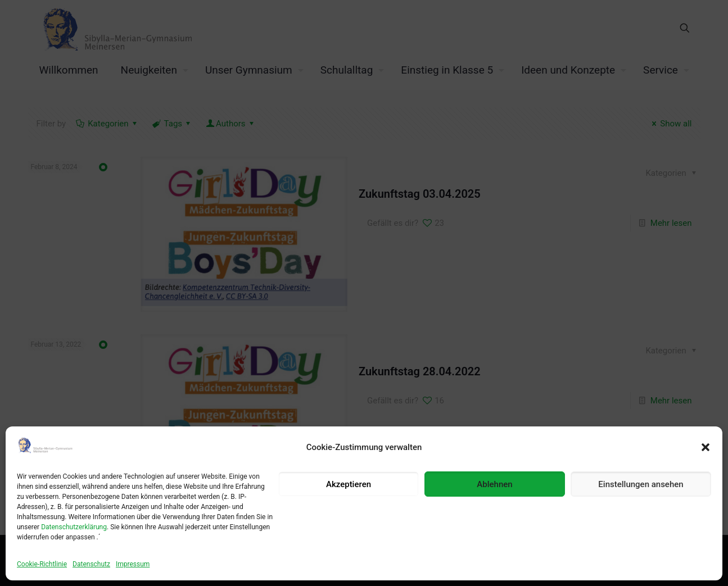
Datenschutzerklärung (74, 527)
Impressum (133, 564)
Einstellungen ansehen (641, 484)
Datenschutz (91, 564)
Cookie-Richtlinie (42, 564)
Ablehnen (494, 484)
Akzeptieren (349, 484)
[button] (706, 447)
